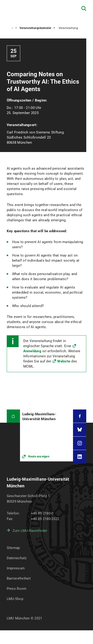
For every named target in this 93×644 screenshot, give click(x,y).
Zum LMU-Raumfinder (30, 531)
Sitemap (13, 548)
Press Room (17, 589)
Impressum (16, 568)
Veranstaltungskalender (35, 28)
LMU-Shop (15, 599)
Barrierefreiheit (19, 578)
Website (64, 361)
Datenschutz (17, 558)
